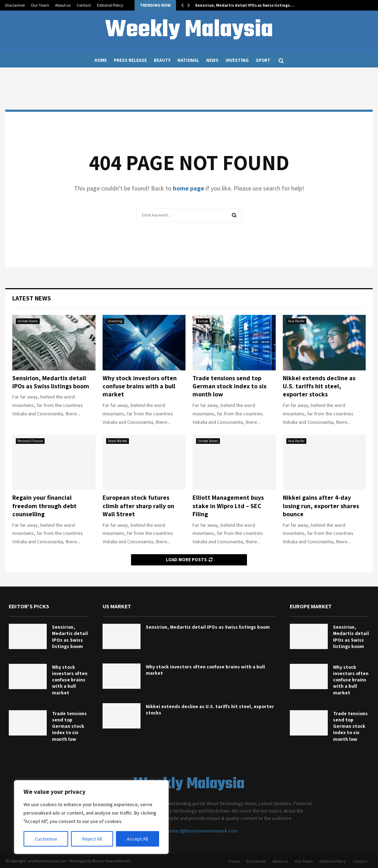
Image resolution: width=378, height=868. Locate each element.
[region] (91, 817)
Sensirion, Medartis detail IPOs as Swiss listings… (245, 5)
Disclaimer (15, 5)
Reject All (92, 839)
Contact (84, 5)
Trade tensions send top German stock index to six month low (230, 386)
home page (188, 188)
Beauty (162, 60)
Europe (203, 321)
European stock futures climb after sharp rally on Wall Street (138, 506)
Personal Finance (30, 441)
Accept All (137, 839)
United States (28, 321)
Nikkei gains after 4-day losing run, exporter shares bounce (321, 506)
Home (101, 60)
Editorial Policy (110, 5)
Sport (263, 60)
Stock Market (118, 441)
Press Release (130, 60)
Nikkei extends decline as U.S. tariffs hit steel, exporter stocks (319, 386)
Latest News (32, 298)
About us (63, 5)
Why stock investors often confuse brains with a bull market (140, 386)
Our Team (40, 5)
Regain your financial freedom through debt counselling (44, 506)
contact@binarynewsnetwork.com (201, 831)
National (188, 60)
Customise (46, 839)
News (212, 60)
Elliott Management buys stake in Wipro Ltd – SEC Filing (228, 506)
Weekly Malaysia (189, 30)
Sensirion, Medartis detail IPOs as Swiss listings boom (51, 382)
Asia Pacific (296, 321)
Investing (237, 60)
